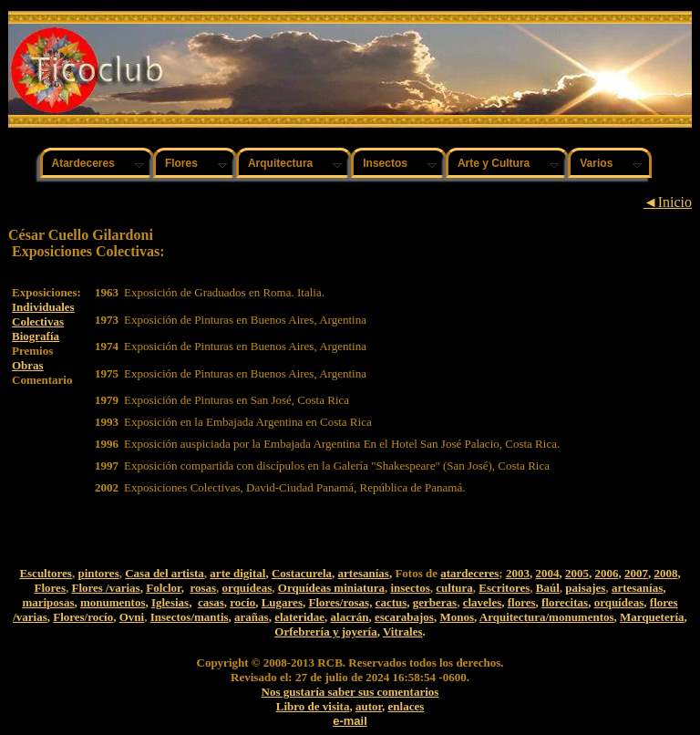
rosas (203, 588)
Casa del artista (165, 573)
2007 (636, 573)
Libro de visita (313, 706)
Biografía (36, 336)
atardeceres (469, 573)
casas (211, 602)
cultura (454, 588)
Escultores (46, 573)
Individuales (43, 307)
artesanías (364, 573)
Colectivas (38, 321)
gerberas (435, 602)
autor (369, 706)
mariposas (48, 602)
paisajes (585, 588)
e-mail (350, 721)
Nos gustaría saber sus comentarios (350, 692)
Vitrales (403, 631)
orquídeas (247, 588)
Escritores (504, 588)
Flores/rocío (83, 617)
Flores (181, 163)
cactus (391, 602)
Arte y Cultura (494, 163)
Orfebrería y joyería (325, 631)
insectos (410, 588)
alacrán (350, 617)
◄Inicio (668, 202)
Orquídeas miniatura (331, 588)
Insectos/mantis (190, 617)
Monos (457, 617)
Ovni (132, 617)
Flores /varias (105, 588)
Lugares (282, 602)
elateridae (299, 617)
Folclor (164, 588)
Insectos (385, 163)
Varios (596, 163)
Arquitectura (280, 163)
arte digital (237, 573)
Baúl (548, 588)
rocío (242, 602)
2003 (518, 573)
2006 (606, 573)
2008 (665, 573)
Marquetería (652, 617)
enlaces (407, 706)
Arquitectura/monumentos (547, 617)
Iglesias (170, 602)
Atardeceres (83, 163)
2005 (577, 573)
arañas (252, 617)
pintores (98, 573)
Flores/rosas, (340, 602)
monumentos (113, 602)
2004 (547, 573)
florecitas (565, 602)
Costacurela (302, 573)
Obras (28, 365)
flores (522, 602)
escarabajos (404, 617)
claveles (483, 602)
